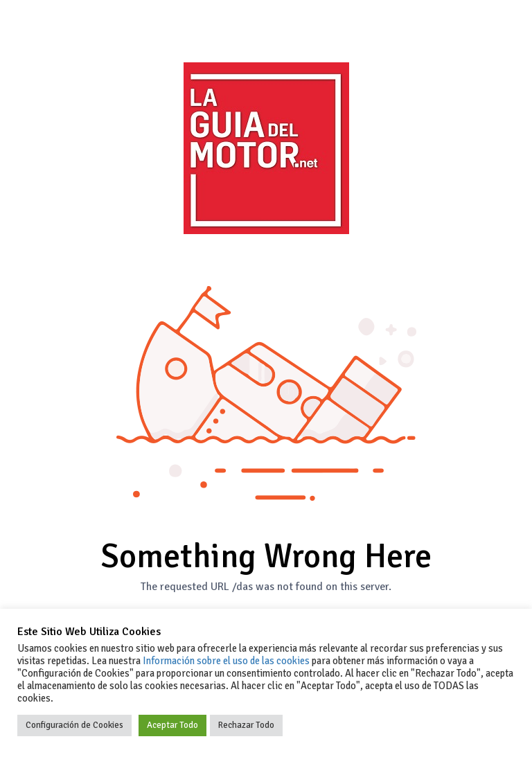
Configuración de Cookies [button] (74, 725)
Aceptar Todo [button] (172, 725)
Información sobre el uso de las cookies (226, 661)
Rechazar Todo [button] (246, 725)
